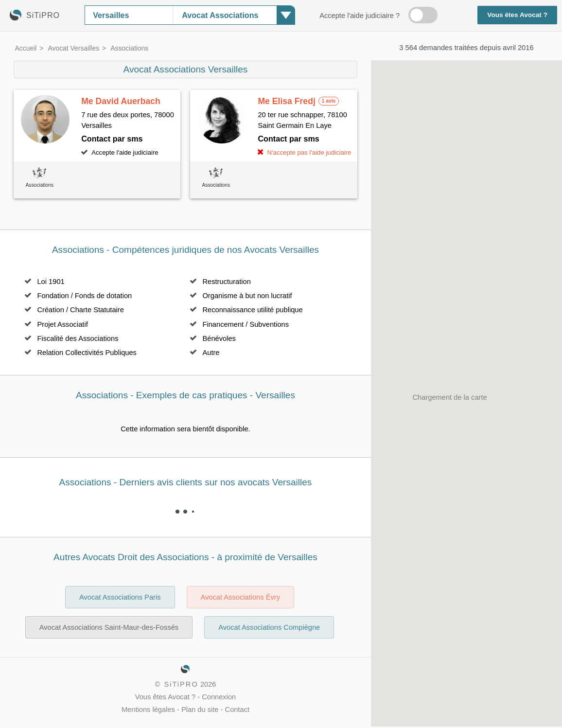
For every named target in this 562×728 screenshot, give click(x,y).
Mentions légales (148, 710)
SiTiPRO (181, 684)
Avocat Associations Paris (120, 597)
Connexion (219, 697)
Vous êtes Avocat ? (517, 15)
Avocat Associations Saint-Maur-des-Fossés (109, 627)
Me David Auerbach (121, 101)
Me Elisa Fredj (286, 101)
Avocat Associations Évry (240, 597)
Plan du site (200, 710)
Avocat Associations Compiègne (269, 627)
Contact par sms (112, 139)
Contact (237, 710)
